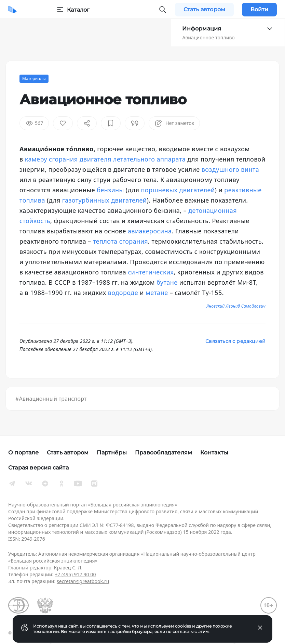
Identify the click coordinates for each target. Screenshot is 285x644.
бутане (167, 282)
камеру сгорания (51, 159)
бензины (110, 190)
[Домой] (12, 10)
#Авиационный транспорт (51, 399)
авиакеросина (150, 231)
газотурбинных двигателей (105, 200)
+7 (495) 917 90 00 (75, 574)
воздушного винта (230, 169)
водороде (123, 293)
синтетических (151, 272)
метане (157, 293)
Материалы (34, 79)
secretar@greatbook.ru (83, 581)
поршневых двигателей (178, 190)
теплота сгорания (120, 241)
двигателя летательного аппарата (133, 159)
